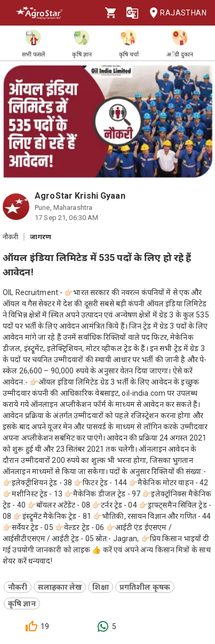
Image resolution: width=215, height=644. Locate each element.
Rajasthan (175, 13)
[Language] (132, 13)
